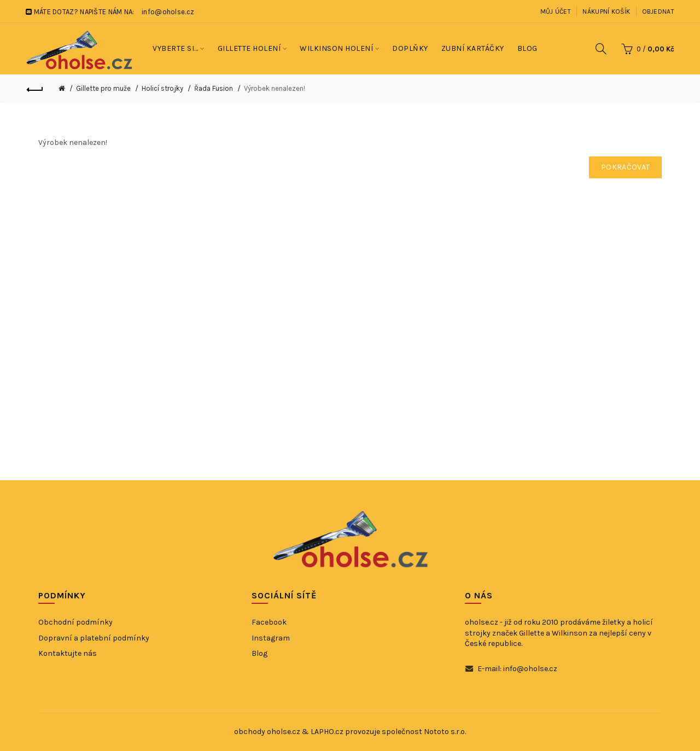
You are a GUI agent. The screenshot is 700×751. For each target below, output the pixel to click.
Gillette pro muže (103, 88)
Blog (259, 653)
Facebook (269, 622)
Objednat (658, 11)
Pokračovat (625, 167)
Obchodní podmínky (75, 622)
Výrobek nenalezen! (275, 88)
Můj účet (556, 11)
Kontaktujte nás (68, 653)
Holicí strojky (162, 88)
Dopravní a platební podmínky (94, 638)
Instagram (271, 638)
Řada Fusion (214, 88)
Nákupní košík (606, 11)
